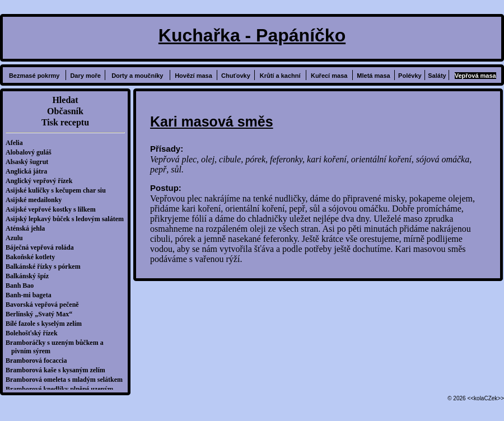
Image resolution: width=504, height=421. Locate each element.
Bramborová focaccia (39, 361)
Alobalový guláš (31, 152)
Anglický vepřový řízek (42, 181)
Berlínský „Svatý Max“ (42, 314)
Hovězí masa (193, 76)
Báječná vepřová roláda (43, 247)
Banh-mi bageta (31, 295)
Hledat (65, 100)
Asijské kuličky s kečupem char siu (59, 190)
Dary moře (85, 76)
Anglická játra (29, 171)
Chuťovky (236, 76)
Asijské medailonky (36, 200)
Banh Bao (22, 286)
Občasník (65, 111)
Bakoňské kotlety (33, 257)
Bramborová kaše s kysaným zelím (58, 370)
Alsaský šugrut (30, 162)
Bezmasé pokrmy (34, 76)
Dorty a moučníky (137, 76)
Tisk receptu (65, 122)
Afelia (17, 143)
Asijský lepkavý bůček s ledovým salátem (67, 219)
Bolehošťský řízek (34, 333)
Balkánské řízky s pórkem (46, 266)
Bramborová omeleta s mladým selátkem (67, 380)
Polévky (410, 76)
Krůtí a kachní (280, 76)
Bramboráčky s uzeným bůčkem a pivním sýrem (57, 347)
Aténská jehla (28, 228)
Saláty (437, 76)
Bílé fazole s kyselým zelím (46, 324)
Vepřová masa (475, 76)
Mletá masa (373, 76)
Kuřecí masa (329, 76)
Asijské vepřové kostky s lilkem (53, 209)
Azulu (17, 238)
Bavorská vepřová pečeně (45, 305)
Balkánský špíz (30, 276)
